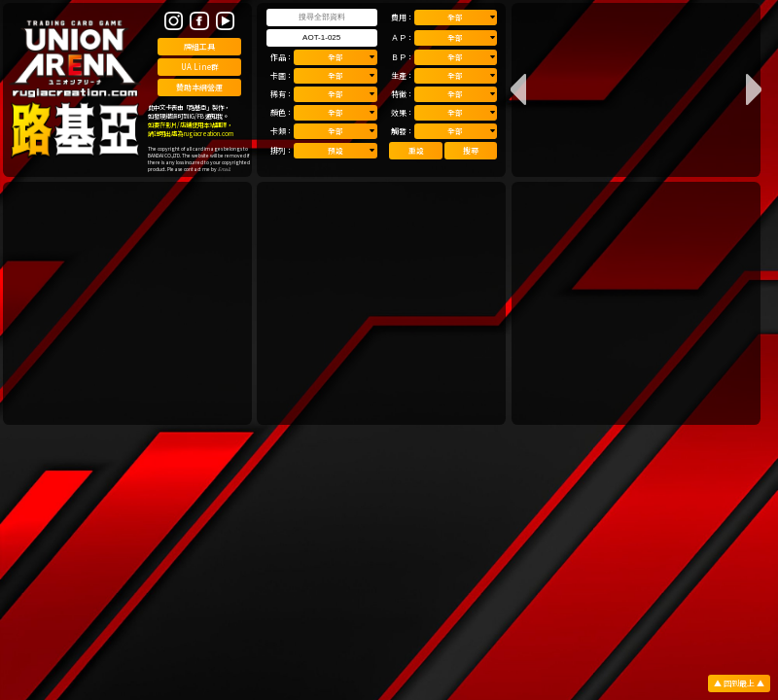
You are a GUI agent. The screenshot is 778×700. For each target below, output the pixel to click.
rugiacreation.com (209, 134)
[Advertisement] (127, 303)
